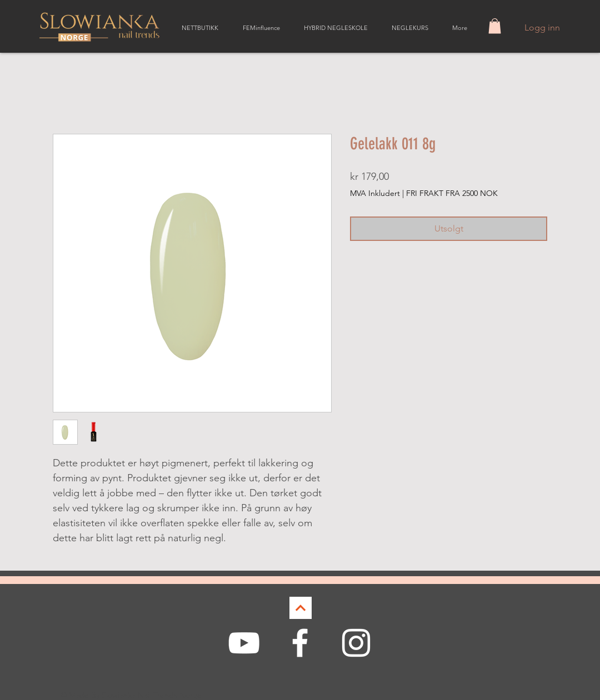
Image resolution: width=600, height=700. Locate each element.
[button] (495, 26)
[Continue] (301, 608)
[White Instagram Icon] (356, 643)
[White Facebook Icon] (300, 643)
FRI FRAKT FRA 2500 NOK (452, 193)
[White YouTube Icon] (244, 643)
